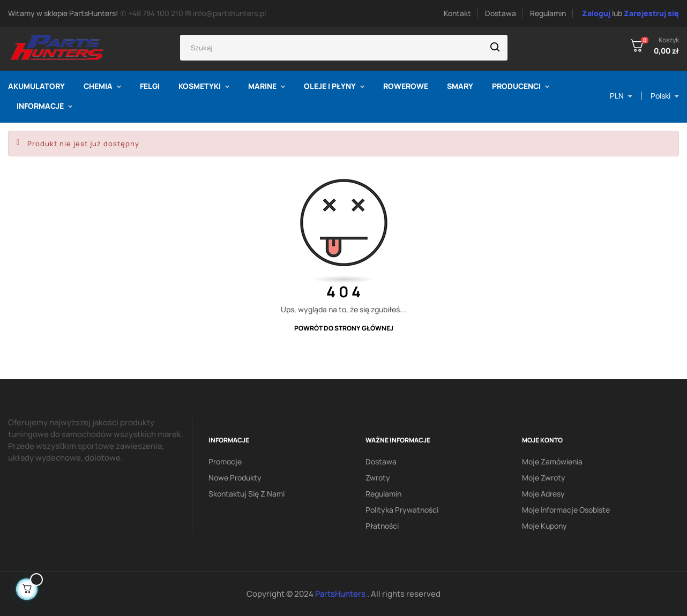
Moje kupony (544, 526)
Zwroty (378, 478)
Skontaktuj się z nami (247, 494)
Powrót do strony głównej (344, 328)
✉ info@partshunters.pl (225, 13)
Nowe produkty (235, 478)
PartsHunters (341, 594)
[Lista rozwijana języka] (665, 96)
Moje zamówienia (552, 461)
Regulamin (548, 13)
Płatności (382, 526)
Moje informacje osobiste (566, 510)
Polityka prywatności (402, 510)
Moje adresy (543, 494)
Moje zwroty (544, 478)
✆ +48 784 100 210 (152, 13)
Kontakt (457, 13)
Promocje (225, 461)
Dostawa (501, 13)
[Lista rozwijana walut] (621, 96)
